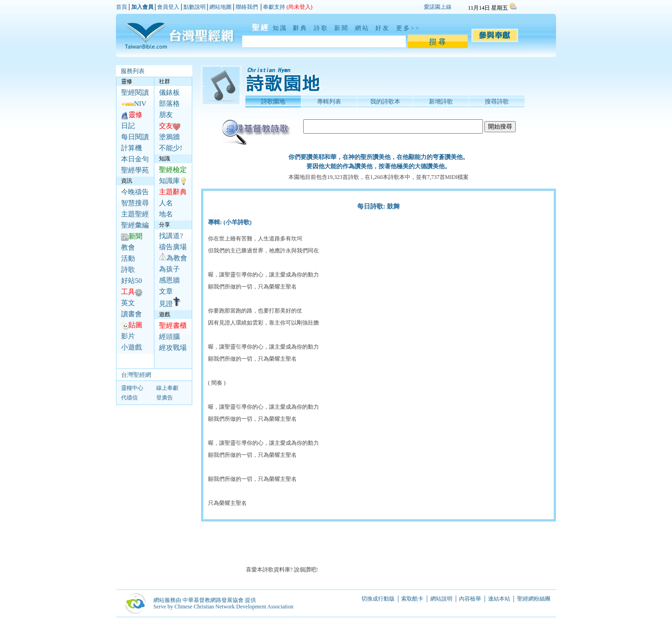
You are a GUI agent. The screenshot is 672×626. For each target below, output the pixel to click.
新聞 (343, 28)
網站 (364, 28)
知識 (281, 28)
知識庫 (169, 181)
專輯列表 (329, 101)
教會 (128, 247)
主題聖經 (135, 214)
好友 (384, 28)
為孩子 (169, 269)
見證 (170, 304)
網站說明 (441, 599)
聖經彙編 (135, 225)
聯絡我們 (247, 7)
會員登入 (168, 7)
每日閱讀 (135, 137)
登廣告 (165, 398)
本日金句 (135, 159)
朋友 (166, 115)
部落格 (169, 104)
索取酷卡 (412, 599)
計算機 (131, 148)
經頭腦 (169, 337)
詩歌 (323, 28)
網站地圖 (220, 7)
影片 (128, 336)
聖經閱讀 (135, 92)
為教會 (173, 258)
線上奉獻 (167, 388)
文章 (166, 291)
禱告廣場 (173, 247)
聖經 (256, 28)
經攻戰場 (173, 348)
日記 (128, 126)
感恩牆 (169, 280)
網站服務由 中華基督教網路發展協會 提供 (205, 600)
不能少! (171, 148)
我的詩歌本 (385, 101)
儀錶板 (169, 92)
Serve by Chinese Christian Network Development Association (223, 607)
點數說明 (195, 7)
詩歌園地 (273, 101)
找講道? (171, 236)
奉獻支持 (274, 7)
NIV (134, 104)
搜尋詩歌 (497, 101)
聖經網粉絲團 (535, 599)
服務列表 (133, 71)
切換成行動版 (378, 599)
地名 (166, 214)
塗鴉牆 (169, 137)
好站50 (131, 281)
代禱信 (129, 398)
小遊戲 (131, 347)
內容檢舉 (470, 599)
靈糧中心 (132, 388)
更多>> (408, 28)
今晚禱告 (135, 192)
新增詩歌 (441, 101)
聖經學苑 (135, 170)
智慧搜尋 (135, 203)
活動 (128, 258)
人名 (166, 203)
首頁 (122, 7)
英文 (128, 303)
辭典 (302, 28)
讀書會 (131, 314)
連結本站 (499, 599)
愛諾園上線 (438, 7)
